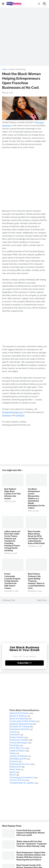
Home (5, 69)
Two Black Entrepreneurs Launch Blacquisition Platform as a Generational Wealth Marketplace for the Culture (36, 499)
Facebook (20, 415)
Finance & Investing (17, 69)
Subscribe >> (24, 663)
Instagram (7, 415)
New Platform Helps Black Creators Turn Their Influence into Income (13, 494)
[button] (3, 4)
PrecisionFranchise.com (13, 412)
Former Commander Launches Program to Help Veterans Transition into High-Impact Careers (12, 581)
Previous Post (9, 600)
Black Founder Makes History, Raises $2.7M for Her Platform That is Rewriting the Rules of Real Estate (36, 537)
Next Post (41, 600)
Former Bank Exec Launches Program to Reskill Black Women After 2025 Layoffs (31, 833)
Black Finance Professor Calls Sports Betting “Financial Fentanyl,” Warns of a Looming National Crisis (36, 581)
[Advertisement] (24, 34)
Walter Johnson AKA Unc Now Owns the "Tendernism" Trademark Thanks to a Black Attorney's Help (31, 844)
